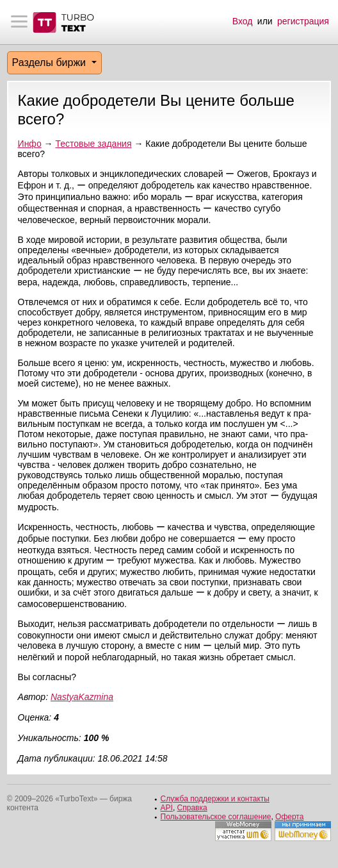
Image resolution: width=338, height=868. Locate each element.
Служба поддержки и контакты (215, 799)
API (167, 808)
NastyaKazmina (82, 697)
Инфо (30, 144)
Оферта (289, 817)
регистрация (303, 21)
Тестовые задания (93, 144)
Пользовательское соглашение (216, 817)
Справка (192, 808)
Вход (243, 21)
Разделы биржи (51, 63)
